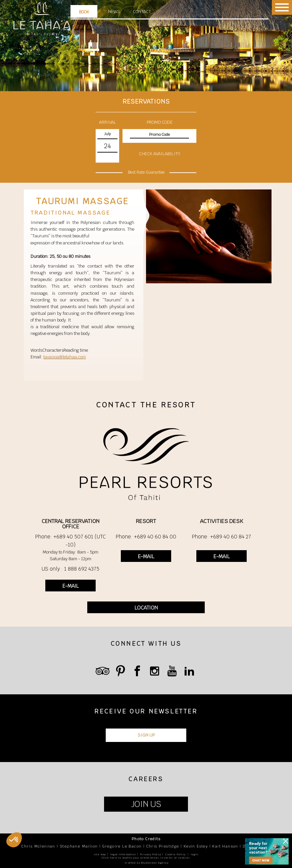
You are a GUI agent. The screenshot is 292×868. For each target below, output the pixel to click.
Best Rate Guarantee (146, 172)
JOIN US (146, 804)
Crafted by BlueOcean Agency (147, 863)
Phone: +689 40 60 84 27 (222, 537)
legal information (123, 854)
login (195, 854)
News (114, 12)
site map (100, 854)
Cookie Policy (176, 854)
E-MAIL (70, 586)
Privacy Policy (151, 854)
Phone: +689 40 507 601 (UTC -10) (70, 541)
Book (84, 12)
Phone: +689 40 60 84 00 (146, 537)
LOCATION (146, 608)
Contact (142, 12)
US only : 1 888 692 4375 (70, 569)
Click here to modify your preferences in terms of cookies (146, 858)
